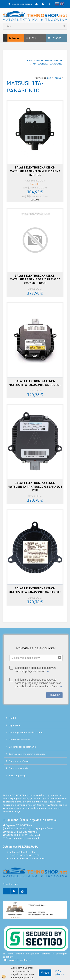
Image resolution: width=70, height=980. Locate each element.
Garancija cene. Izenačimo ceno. (26, 732)
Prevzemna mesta (19, 768)
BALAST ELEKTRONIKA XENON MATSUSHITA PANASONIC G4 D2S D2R (35, 383)
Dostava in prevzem (19, 740)
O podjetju (14, 725)
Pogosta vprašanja (19, 761)
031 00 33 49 (21, 835)
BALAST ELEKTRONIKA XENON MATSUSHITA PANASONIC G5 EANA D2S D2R (35, 487)
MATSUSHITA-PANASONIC (48, 64)
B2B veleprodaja (18, 775)
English (62, 4)
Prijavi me (54, 695)
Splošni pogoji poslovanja (22, 747)
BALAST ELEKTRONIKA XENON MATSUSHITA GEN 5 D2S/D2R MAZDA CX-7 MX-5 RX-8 (35, 279)
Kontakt (13, 718)
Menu (31, 38)
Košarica (54, 38)
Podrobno (7, 38)
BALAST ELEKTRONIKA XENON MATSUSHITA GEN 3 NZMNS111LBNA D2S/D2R (35, 171)
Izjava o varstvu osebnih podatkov (27, 754)
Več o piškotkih (60, 973)
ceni (50, 78)
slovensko (57, 4)
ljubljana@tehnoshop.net (26, 838)
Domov (29, 60)
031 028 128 (20, 832)
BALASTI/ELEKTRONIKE (49, 60)
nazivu (59, 78)
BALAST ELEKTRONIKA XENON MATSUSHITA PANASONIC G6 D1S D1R (35, 590)
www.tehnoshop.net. (56, 805)
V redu (45, 973)
